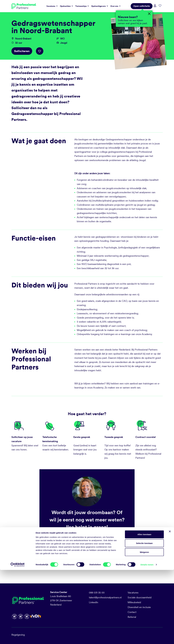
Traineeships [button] (81, 6)
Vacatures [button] (51, 6)
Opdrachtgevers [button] (99, 6)
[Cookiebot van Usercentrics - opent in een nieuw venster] (18, 639)
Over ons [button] (115, 6)
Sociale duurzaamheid (140, 597)
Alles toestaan (144, 608)
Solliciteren (22, 51)
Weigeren (144, 626)
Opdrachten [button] (66, 6)
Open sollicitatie (142, 6)
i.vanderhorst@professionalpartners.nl (79, 543)
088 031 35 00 (97, 593)
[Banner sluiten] (170, 605)
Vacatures (133, 593)
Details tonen (147, 639)
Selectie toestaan (144, 617)
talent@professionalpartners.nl (105, 597)
